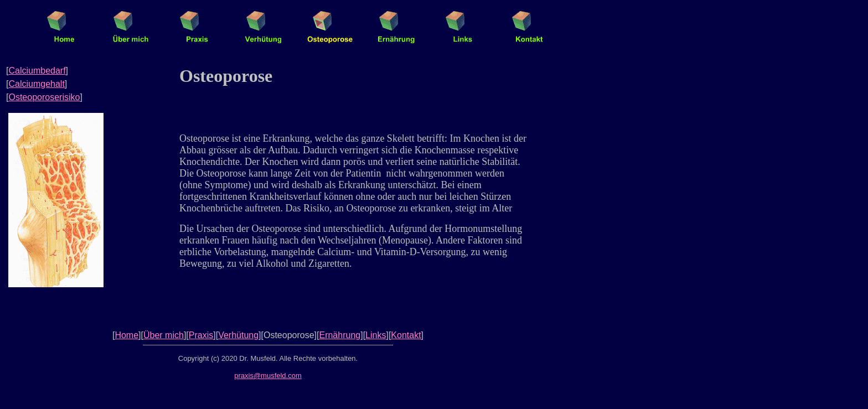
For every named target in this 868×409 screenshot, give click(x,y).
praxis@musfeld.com (268, 376)
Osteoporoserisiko (44, 97)
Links (376, 335)
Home (126, 335)
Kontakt (406, 335)
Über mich (164, 335)
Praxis (201, 335)
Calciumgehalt (36, 84)
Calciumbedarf (37, 71)
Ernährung (340, 335)
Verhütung (238, 335)
